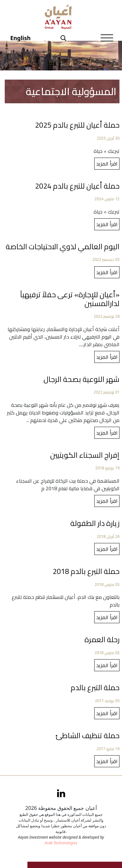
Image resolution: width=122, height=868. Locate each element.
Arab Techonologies (61, 843)
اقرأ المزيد (107, 164)
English (21, 38)
